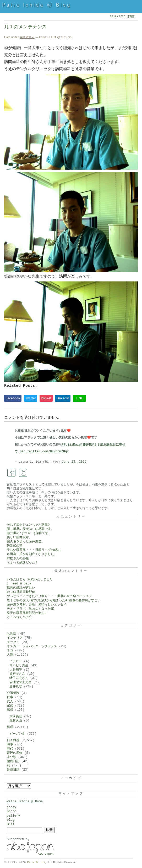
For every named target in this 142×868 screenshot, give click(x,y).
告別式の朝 (15, 546)
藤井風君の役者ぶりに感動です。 (30, 529)
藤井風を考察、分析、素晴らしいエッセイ (37, 605)
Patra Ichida (36, 862)
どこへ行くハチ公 (19, 617)
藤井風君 (16, 687)
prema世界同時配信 (21, 592)
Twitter (31, 398)
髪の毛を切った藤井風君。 (26, 542)
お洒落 (12, 634)
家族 (10, 706)
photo (12, 812)
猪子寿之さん (19, 678)
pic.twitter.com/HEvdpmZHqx (44, 452)
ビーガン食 (17, 734)
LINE (79, 398)
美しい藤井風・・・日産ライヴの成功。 (35, 550)
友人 (10, 702)
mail (11, 824)
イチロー (16, 661)
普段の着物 (15, 753)
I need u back (19, 584)
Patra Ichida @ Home (25, 802)
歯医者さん (27, 37)
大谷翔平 (16, 670)
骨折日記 (13, 770)
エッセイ (13, 642)
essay (12, 807)
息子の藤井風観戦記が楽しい (27, 613)
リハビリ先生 (19, 666)
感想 (10, 710)
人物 (10, 655)
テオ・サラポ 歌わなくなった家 (30, 609)
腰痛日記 (13, 761)
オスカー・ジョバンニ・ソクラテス (32, 646)
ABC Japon (46, 854)
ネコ (10, 651)
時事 (10, 745)
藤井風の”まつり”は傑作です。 (29, 533)
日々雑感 (13, 740)
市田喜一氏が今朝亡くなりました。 (32, 554)
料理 (10, 727)
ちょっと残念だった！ (23, 563)
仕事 (10, 697)
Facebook (13, 398)
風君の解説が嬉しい (21, 588)
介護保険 (13, 693)
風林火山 (16, 721)
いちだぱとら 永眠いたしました (30, 579)
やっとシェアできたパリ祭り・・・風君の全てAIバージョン (50, 596)
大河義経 (16, 717)
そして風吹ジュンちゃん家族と (29, 525)
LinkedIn (63, 398)
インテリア (15, 638)
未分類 (12, 757)
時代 (10, 749)
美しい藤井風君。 (19, 537)
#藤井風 (86, 445)
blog (11, 820)
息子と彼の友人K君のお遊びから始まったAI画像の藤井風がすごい (54, 600)
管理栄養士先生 (20, 682)
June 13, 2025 (74, 462)
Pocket (46, 398)
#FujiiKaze (71, 445)
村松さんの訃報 (18, 558)
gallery (13, 816)
